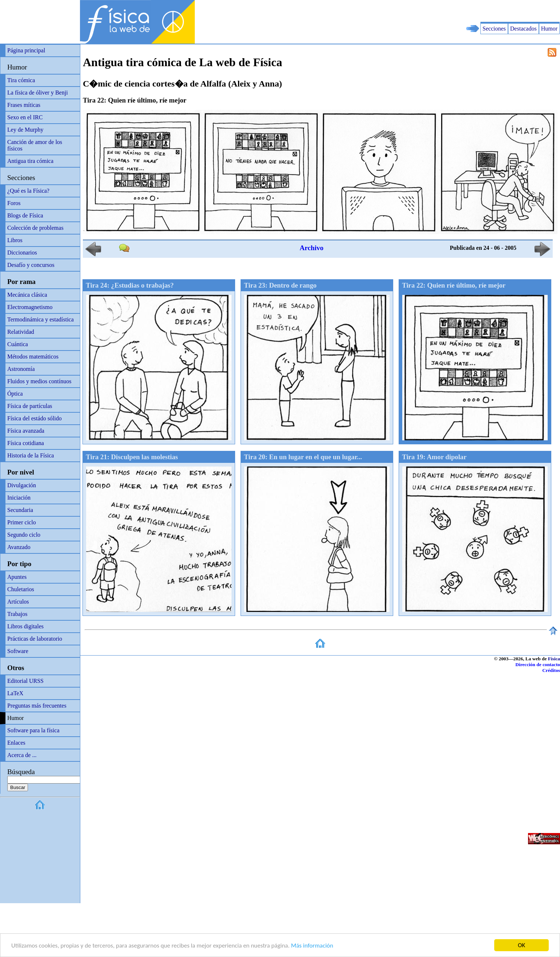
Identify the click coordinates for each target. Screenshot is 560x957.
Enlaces (16, 743)
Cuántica (18, 344)
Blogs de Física (25, 215)
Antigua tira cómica (30, 161)
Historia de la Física (31, 455)
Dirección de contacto (538, 664)
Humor (549, 29)
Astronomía (21, 369)
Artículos (18, 602)
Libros (15, 240)
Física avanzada (26, 431)
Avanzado (19, 547)
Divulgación (22, 485)
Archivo (311, 248)
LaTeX (15, 693)
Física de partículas (30, 406)
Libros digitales (25, 626)
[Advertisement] (475, 11)
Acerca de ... (22, 755)
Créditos (551, 670)
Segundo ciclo (24, 535)
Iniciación (19, 498)
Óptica (15, 394)
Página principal (26, 50)
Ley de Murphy (25, 130)
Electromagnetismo (30, 307)
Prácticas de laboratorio (35, 639)
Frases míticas (24, 105)
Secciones (494, 29)
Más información (312, 946)
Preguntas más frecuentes (37, 706)
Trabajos (17, 614)
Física (554, 659)
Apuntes (17, 577)
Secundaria (20, 510)
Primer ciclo (22, 522)
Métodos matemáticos (33, 357)
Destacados (523, 29)
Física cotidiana (26, 443)
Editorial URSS (25, 681)
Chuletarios (21, 589)
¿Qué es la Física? (28, 191)
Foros (14, 203)
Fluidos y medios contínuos (39, 381)
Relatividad (21, 332)
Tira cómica (21, 80)
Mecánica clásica (27, 295)
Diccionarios (22, 253)
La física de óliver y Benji (38, 93)
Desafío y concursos (31, 265)
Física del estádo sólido (35, 418)
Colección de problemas (35, 228)
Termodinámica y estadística (41, 319)
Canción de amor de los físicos (35, 145)
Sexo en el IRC (25, 117)
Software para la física (33, 730)
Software (18, 651)
